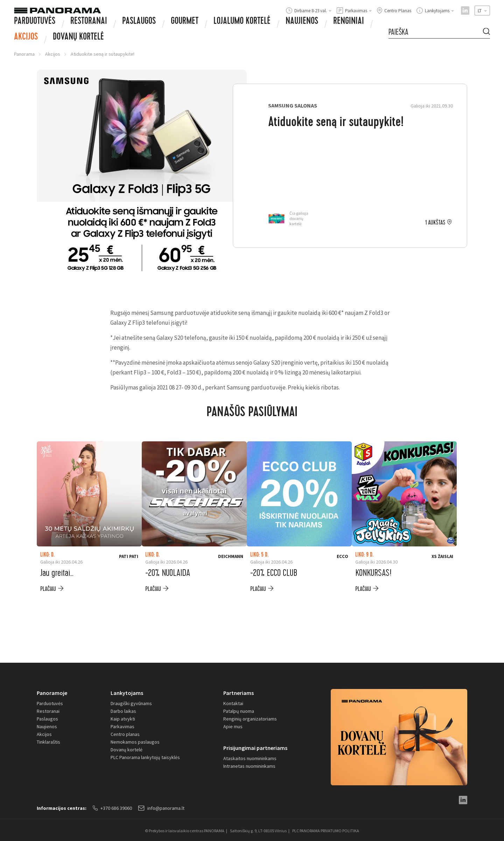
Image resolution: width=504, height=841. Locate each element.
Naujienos (302, 22)
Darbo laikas (123, 711)
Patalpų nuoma (239, 711)
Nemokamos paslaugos (135, 742)
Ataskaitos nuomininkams (250, 758)
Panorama (24, 54)
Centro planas (125, 734)
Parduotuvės (35, 22)
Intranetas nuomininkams (249, 766)
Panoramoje (52, 693)
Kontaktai (233, 703)
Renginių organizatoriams (250, 719)
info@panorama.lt (161, 808)
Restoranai (89, 22)
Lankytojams (127, 693)
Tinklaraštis (48, 742)
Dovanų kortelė (127, 750)
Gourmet (185, 22)
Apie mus (233, 726)
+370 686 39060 (112, 808)
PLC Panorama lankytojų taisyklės (145, 757)
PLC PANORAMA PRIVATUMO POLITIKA (326, 831)
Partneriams (239, 693)
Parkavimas (122, 726)
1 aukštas (435, 223)
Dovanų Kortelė (78, 37)
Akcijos (26, 37)
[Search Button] (486, 32)
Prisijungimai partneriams (255, 748)
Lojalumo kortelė (242, 22)
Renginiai (349, 22)
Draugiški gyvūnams (131, 703)
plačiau (48, 589)
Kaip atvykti (123, 719)
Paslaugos (139, 22)
